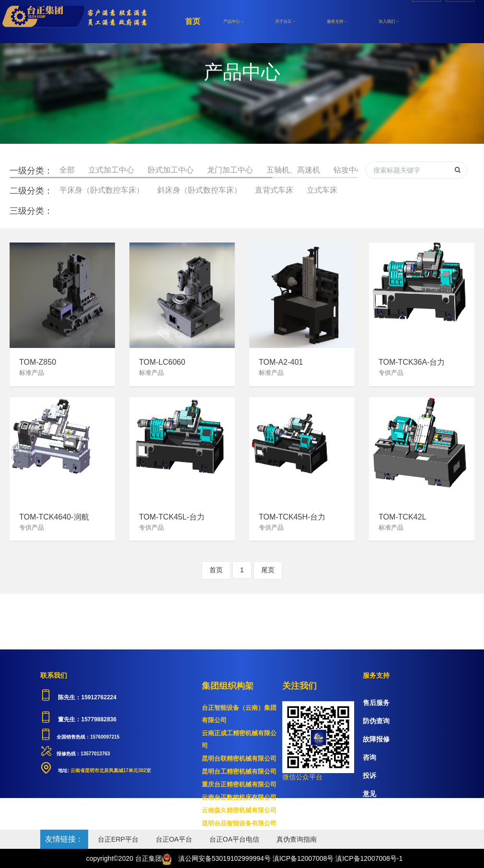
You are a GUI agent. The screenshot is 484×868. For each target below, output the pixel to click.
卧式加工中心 (171, 170)
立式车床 (322, 190)
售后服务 (376, 703)
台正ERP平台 (118, 839)
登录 (460, 22)
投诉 (369, 775)
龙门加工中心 (230, 170)
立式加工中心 (111, 170)
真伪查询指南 (297, 839)
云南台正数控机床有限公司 (239, 797)
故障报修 (376, 739)
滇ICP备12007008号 (303, 858)
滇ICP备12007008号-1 (369, 858)
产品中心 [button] (233, 22)
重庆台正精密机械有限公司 (239, 784)
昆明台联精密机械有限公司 (239, 758)
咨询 (369, 757)
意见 (369, 794)
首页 (193, 21)
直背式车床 (274, 190)
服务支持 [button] (337, 22)
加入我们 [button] (389, 22)
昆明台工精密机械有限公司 (239, 771)
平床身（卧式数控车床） (102, 190)
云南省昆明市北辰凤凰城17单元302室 (110, 770)
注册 (426, 22)
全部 (67, 170)
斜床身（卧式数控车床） (199, 190)
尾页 (268, 570)
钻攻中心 (349, 170)
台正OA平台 (174, 839)
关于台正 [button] (285, 22)
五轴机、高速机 (293, 170)
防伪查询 (376, 721)
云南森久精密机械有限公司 (239, 810)
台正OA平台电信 (234, 839)
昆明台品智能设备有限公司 (239, 823)
